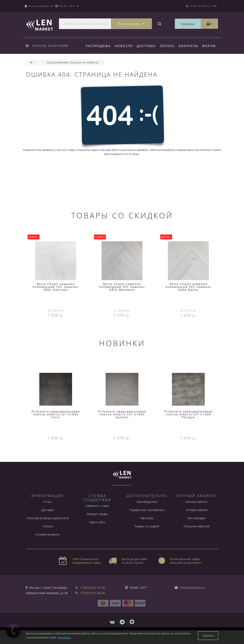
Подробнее (64, 638)
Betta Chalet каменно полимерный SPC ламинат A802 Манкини (122, 301)
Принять (208, 636)
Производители (147, 515)
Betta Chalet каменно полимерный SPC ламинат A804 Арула (188, 301)
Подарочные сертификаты (147, 524)
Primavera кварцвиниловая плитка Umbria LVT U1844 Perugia (188, 428)
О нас (47, 515)
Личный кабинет (196, 515)
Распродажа (98, 46)
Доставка (147, 46)
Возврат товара (97, 528)
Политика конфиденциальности (48, 532)
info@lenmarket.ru (193, 601)
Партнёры (147, 532)
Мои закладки (197, 532)
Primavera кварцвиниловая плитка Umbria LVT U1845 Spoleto (122, 428)
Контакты (191, 46)
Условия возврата (47, 548)
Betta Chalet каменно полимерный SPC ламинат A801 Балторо (56, 301)
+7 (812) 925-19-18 (92, 601)
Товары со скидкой (147, 540)
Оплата (169, 46)
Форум (93, 63)
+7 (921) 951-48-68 (92, 607)
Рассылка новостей (197, 540)
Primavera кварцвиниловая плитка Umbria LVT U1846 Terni (56, 428)
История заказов (197, 524)
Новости (124, 46)
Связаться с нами (97, 519)
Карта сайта (97, 536)
